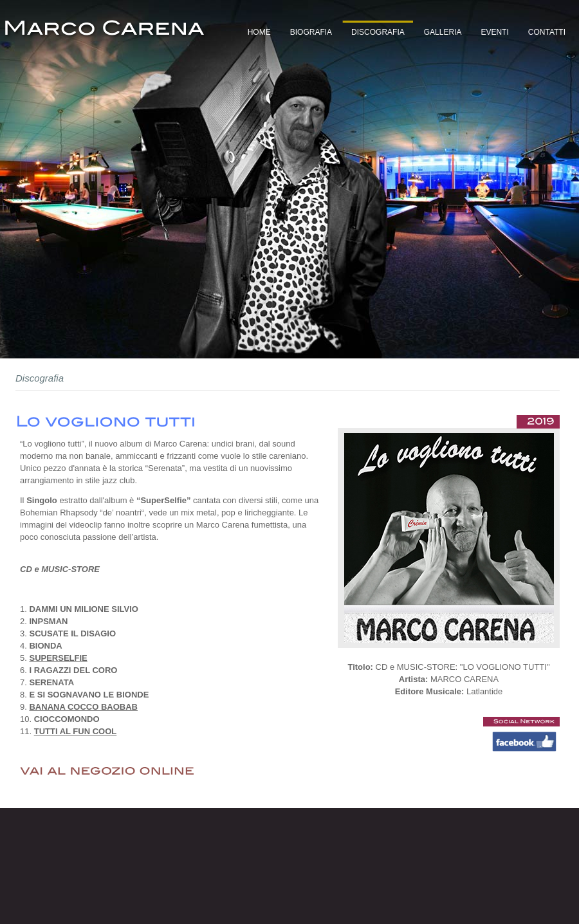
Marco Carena (105, 33)
